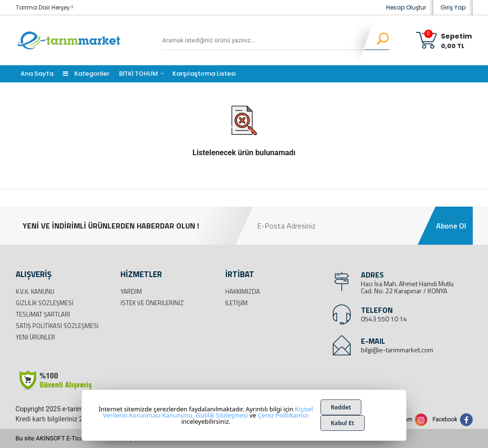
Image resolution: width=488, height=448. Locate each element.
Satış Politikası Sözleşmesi (57, 326)
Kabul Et (343, 423)
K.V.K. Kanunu (35, 291)
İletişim (236, 303)
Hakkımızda (243, 291)
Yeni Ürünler (35, 337)
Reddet (341, 407)
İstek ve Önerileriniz (152, 303)
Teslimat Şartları (43, 314)
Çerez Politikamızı (283, 415)
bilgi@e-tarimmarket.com (397, 350)
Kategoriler (86, 74)
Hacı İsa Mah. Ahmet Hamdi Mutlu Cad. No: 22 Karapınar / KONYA (407, 287)
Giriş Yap (453, 7)
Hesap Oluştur (406, 7)
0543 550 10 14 (384, 319)
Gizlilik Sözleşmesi (45, 303)
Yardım (131, 291)
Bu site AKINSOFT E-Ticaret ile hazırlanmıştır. (77, 438)
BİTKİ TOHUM (139, 74)
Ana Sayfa (37, 74)
